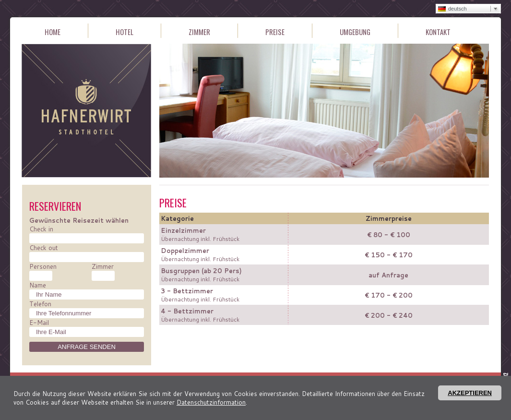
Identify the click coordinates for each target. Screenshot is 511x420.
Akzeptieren (470, 393)
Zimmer (199, 32)
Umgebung (355, 32)
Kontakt (438, 32)
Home (53, 32)
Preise (275, 32)
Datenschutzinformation (211, 402)
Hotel (125, 32)
